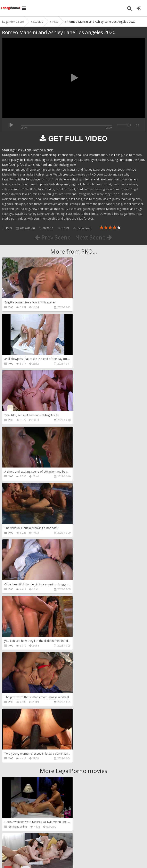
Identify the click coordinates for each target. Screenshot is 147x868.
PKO (9, 228)
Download (82, 228)
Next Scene (94, 237)
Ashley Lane (24, 150)
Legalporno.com (11, 8)
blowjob (59, 160)
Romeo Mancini (44, 150)
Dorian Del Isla (17, 770)
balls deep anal (30, 160)
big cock (47, 160)
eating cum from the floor (127, 160)
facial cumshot (29, 165)
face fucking (10, 165)
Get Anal (86, 770)
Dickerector (88, 601)
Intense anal (66, 155)
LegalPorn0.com (32, 857)
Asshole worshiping (44, 155)
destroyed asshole (96, 160)
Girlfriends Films (18, 601)
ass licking (116, 155)
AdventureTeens (90, 657)
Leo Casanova (17, 657)
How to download (60, 845)
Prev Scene (53, 237)
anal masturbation (95, 155)
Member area (31, 845)
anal (79, 155)
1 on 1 (25, 155)
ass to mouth (133, 155)
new (73, 165)
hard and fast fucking (55, 165)
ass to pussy (10, 160)
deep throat (74, 160)
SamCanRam (88, 714)
